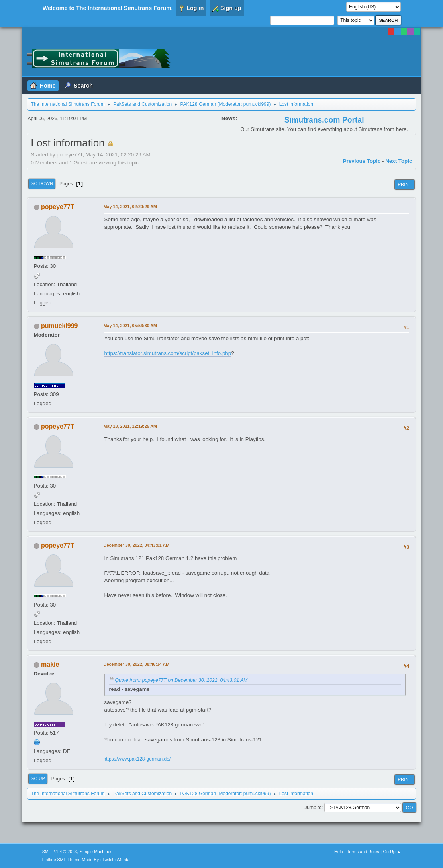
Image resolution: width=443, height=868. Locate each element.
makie (50, 664)
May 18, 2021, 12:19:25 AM (130, 426)
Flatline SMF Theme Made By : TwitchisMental (86, 860)
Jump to (313, 808)
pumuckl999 (256, 104)
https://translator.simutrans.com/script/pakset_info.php (168, 353)
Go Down (42, 183)
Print (404, 184)
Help (339, 852)
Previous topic (362, 161)
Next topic (399, 161)
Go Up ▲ (392, 852)
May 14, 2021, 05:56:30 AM (130, 326)
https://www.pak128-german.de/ (137, 759)
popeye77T (58, 207)
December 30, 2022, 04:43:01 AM (137, 545)
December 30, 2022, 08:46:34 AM (137, 664)
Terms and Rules (363, 852)
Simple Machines (96, 852)
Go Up (38, 778)
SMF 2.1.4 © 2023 (60, 852)
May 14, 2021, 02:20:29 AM (130, 207)
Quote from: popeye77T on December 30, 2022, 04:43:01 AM (181, 680)
